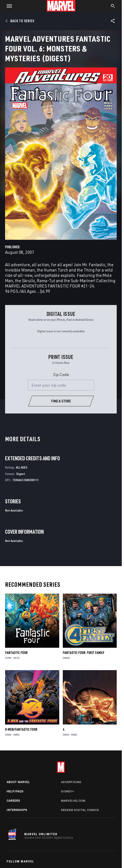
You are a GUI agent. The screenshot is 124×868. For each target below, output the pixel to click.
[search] (113, 6)
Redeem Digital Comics (80, 810)
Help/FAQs (15, 791)
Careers (13, 801)
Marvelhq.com (73, 801)
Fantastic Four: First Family (83, 653)
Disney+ (68, 791)
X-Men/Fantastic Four (21, 729)
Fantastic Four (16, 653)
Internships (17, 810)
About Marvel (18, 782)
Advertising (71, 782)
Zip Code (61, 374)
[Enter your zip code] (61, 385)
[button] (8, 6)
